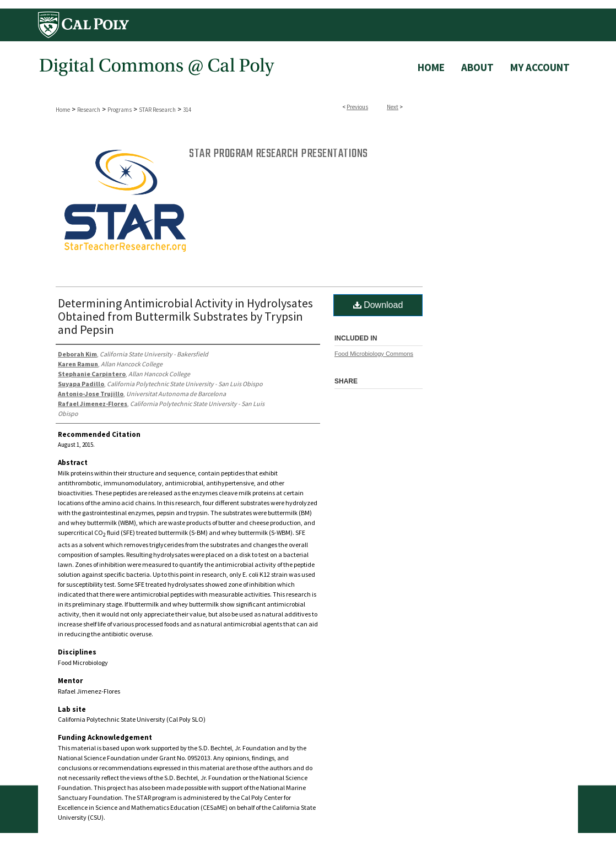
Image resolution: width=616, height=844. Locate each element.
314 (187, 110)
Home (63, 110)
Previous (357, 107)
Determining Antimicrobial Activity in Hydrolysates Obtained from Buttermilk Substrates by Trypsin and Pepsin (185, 316)
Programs (120, 110)
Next (393, 107)
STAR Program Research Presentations (279, 154)
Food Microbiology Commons (374, 354)
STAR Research (157, 110)
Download (378, 305)
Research (89, 110)
